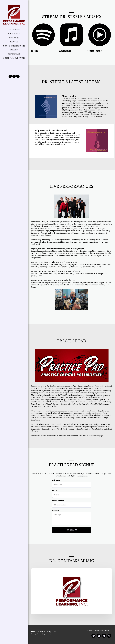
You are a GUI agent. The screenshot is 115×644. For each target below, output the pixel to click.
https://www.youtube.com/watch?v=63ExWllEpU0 (61, 282)
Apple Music (36, 255)
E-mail (55, 501)
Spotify (101, 253)
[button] (10, 76)
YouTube (94, 253)
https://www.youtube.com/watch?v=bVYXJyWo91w (65, 259)
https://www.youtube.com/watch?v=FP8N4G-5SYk (58, 273)
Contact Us (72, 540)
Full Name (56, 491)
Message (56, 521)
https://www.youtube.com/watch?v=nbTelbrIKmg (56, 291)
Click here (82, 446)
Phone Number (58, 511)
